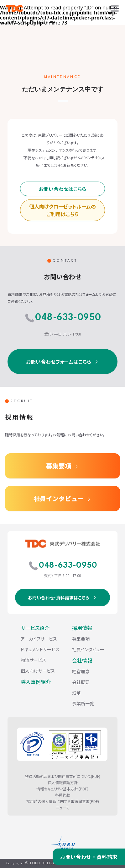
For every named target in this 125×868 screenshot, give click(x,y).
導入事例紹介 (36, 682)
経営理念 (81, 671)
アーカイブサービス (39, 639)
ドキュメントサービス (40, 649)
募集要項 (59, 466)
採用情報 (82, 628)
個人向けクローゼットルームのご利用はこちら (62, 210)
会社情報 (82, 660)
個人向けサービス (38, 671)
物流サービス (33, 660)
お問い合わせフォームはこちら (59, 362)
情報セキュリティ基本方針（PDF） (62, 789)
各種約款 (63, 795)
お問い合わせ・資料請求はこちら (59, 598)
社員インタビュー (59, 498)
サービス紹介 (35, 628)
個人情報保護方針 (63, 783)
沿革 (76, 693)
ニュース (62, 808)
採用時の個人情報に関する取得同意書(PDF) (63, 801)
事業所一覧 (83, 703)
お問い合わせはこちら (62, 189)
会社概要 (81, 682)
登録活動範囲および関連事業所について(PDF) (62, 776)
